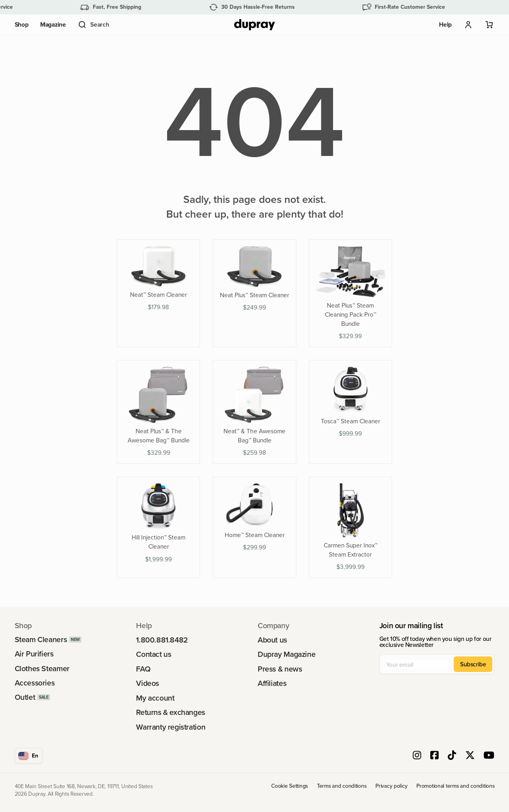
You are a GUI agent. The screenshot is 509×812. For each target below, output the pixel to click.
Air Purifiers (34, 654)
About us (272, 640)
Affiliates (272, 683)
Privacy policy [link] (391, 786)
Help (445, 24)
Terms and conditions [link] (342, 786)
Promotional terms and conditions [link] (455, 786)
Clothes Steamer (42, 669)
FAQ (143, 669)
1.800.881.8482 (162, 640)
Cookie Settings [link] (289, 786)
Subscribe (473, 664)
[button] (93, 25)
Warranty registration (171, 727)
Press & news (280, 669)
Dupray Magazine (287, 654)
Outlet (25, 697)
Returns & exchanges (171, 712)
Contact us (153, 654)
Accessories (35, 683)
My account (155, 698)
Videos (148, 683)
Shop (22, 24)
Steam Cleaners (41, 640)
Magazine (53, 24)
